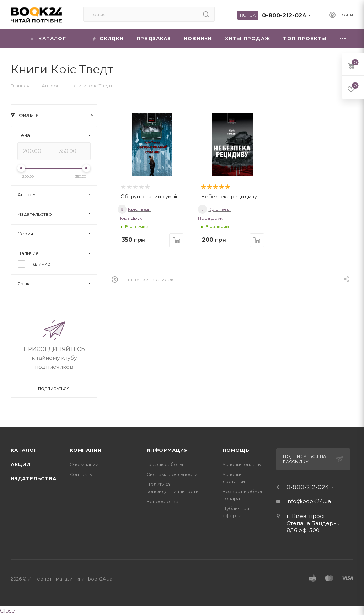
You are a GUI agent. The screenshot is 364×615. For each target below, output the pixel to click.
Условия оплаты (242, 464)
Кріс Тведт (134, 209)
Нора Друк (130, 218)
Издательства (34, 478)
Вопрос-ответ (164, 501)
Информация (167, 450)
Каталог (24, 450)
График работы (165, 464)
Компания (85, 450)
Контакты (81, 474)
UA (253, 15)
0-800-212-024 (284, 15)
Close (7, 611)
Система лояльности (172, 474)
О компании (84, 464)
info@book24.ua (309, 501)
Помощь (236, 450)
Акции (20, 464)
